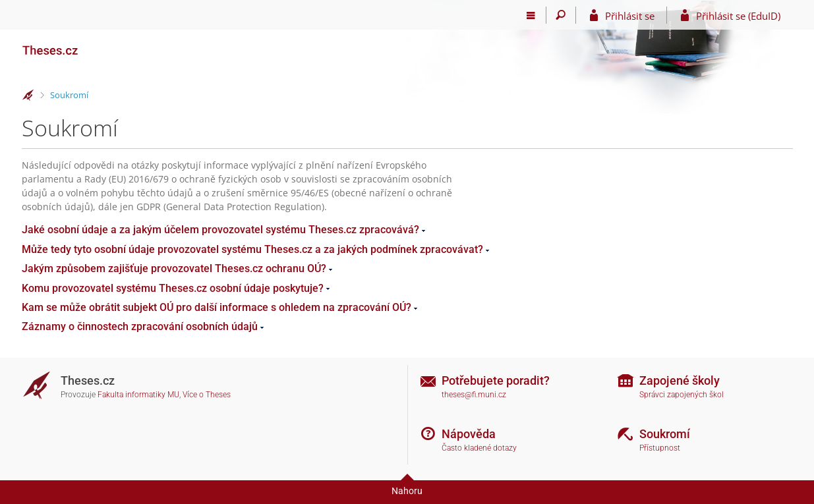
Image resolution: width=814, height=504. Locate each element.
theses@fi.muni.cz (474, 395)
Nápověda (469, 434)
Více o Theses (207, 395)
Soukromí (69, 95)
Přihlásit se (630, 16)
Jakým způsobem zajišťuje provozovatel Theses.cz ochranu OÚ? (174, 268)
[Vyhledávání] (561, 15)
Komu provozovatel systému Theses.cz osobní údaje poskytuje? (173, 288)
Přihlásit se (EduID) (738, 16)
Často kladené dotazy (479, 448)
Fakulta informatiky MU (138, 395)
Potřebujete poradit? (496, 380)
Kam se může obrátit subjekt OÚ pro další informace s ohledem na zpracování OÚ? (217, 307)
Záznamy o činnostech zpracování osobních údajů (140, 326)
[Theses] (88, 45)
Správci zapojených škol (682, 395)
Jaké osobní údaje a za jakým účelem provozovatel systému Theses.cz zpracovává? (220, 230)
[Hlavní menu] (532, 15)
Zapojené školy (680, 380)
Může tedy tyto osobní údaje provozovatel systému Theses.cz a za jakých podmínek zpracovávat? (252, 249)
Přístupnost (660, 448)
